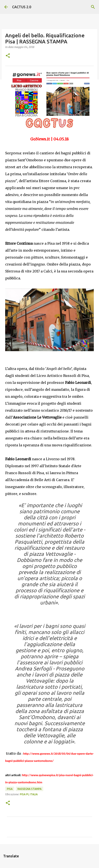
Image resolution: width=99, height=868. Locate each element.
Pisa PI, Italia (29, 794)
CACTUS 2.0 (22, 7)
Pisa (10, 789)
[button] (8, 56)
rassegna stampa (30, 789)
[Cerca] (93, 7)
